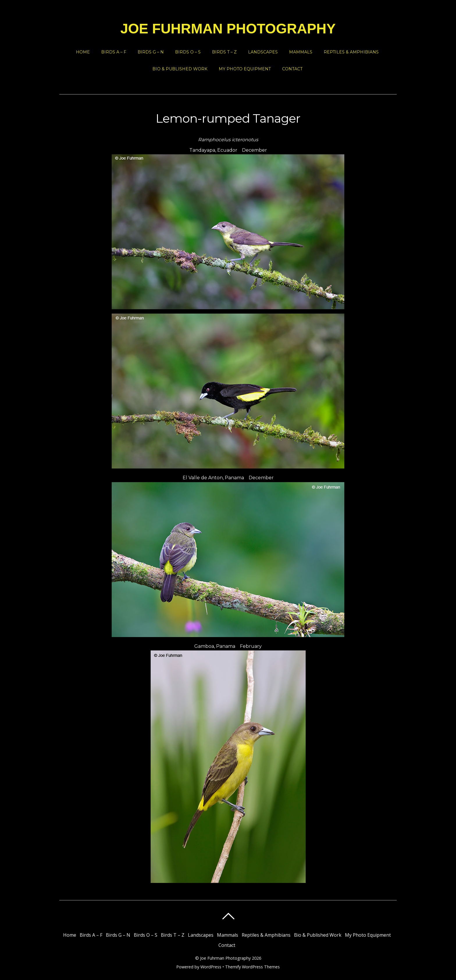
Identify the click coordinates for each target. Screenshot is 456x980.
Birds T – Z (224, 52)
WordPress (211, 967)
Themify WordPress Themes (252, 967)
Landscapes (263, 52)
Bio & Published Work (180, 69)
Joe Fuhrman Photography (225, 958)
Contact (292, 69)
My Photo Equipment (245, 69)
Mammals (301, 52)
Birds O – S (188, 52)
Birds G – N (151, 52)
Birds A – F (114, 52)
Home (83, 52)
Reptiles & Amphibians (351, 52)
